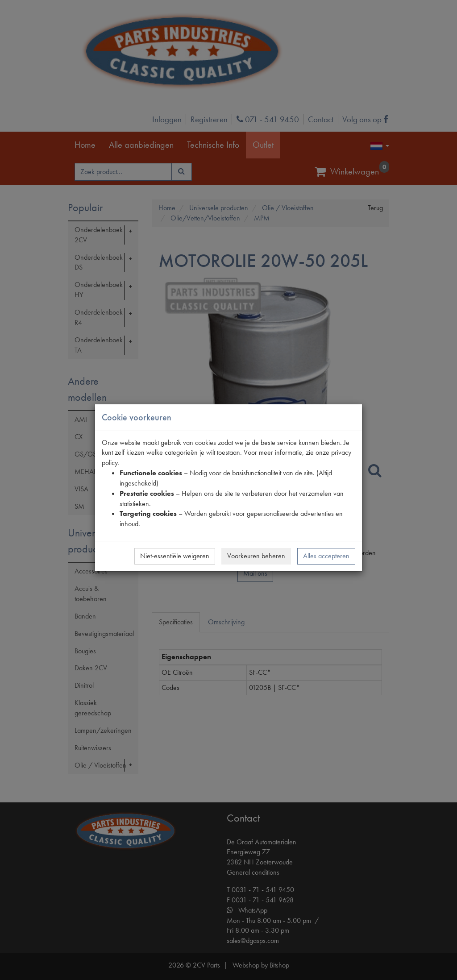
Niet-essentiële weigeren (175, 556)
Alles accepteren (326, 556)
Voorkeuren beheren (256, 556)
